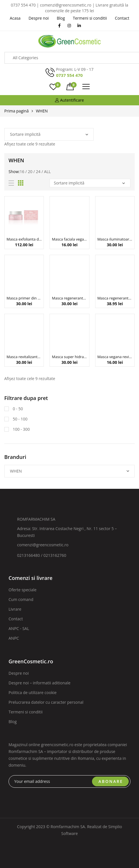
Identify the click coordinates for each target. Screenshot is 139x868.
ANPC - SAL (19, 628)
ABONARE (111, 781)
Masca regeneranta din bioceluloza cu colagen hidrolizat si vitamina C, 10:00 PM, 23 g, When (69, 298)
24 (38, 172)
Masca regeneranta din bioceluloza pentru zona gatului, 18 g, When (115, 298)
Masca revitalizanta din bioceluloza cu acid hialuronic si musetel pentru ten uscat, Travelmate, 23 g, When (24, 357)
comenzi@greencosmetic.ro (43, 545)
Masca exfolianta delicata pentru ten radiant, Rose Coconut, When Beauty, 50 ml (24, 239)
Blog (13, 722)
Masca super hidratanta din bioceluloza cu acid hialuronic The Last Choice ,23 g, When (69, 357)
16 (22, 172)
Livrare (15, 609)
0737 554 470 (69, 75)
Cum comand (21, 599)
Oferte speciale (23, 590)
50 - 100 (20, 419)
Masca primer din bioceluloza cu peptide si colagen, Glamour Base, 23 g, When (24, 298)
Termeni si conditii (26, 712)
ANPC (14, 638)
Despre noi (19, 673)
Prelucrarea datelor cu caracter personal (46, 702)
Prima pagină (17, 111)
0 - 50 (17, 409)
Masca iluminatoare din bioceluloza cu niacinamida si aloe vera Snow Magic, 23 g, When (115, 239)
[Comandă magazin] (49, 134)
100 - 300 (21, 429)
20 (30, 172)
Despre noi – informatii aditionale (39, 683)
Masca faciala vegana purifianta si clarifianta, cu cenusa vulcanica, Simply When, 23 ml (69, 239)
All (47, 172)
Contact (16, 619)
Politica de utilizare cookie (33, 692)
